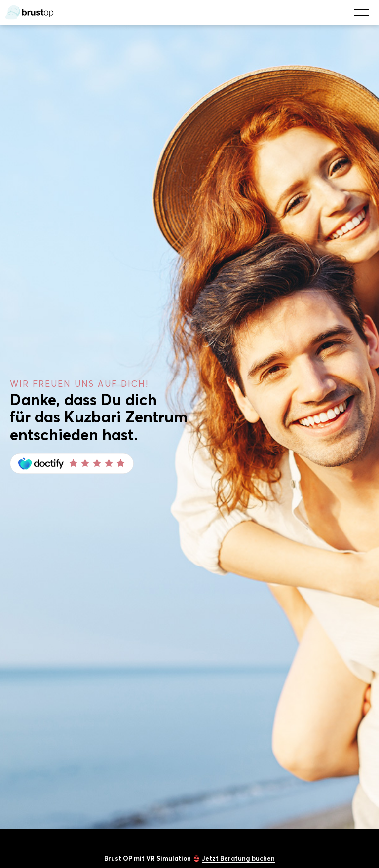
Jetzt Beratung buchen (238, 858)
